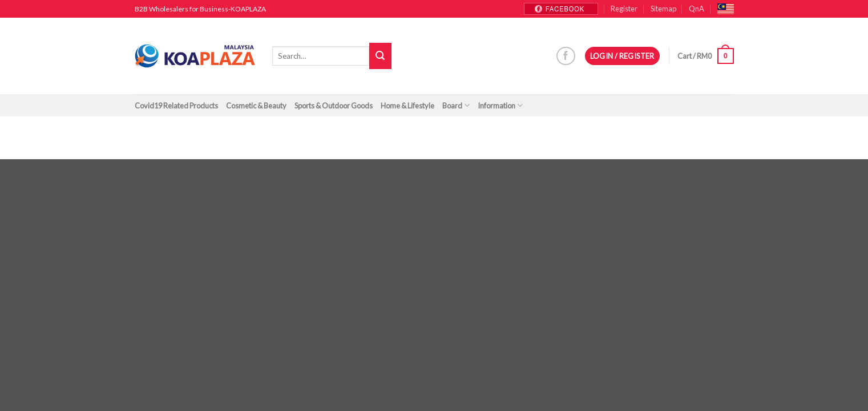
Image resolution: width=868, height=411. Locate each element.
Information (500, 105)
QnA (697, 9)
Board (456, 105)
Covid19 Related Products (176, 106)
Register (624, 9)
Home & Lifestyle (407, 106)
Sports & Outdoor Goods (334, 106)
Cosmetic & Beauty (256, 106)
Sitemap (663, 9)
